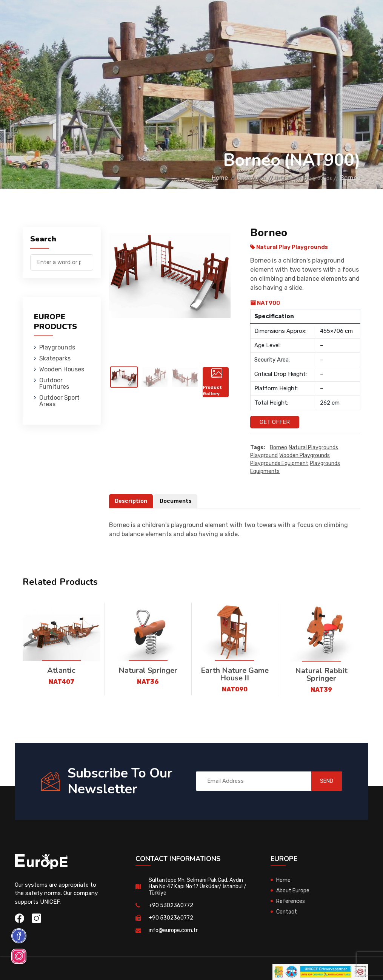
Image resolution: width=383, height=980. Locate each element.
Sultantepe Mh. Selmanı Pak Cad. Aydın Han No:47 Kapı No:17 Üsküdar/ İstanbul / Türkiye (197, 887)
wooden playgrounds (305, 456)
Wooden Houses (185, 17)
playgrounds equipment (279, 464)
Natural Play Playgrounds (295, 178)
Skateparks (138, 17)
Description (132, 501)
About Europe (294, 891)
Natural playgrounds (313, 448)
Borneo (278, 448)
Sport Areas (257, 51)
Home (188, 178)
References (291, 901)
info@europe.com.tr (174, 931)
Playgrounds (94, 17)
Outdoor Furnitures (245, 17)
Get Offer (275, 422)
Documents (178, 501)
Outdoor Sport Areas (59, 401)
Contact (287, 912)
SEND (319, 781)
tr (337, 41)
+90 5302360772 (172, 906)
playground (264, 456)
